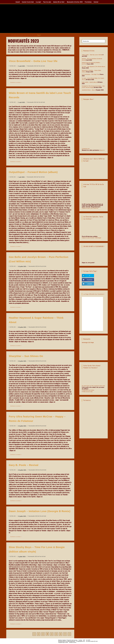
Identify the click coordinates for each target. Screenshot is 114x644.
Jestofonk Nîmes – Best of (88, 88)
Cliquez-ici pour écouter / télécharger (91, 236)
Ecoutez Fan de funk (28, 2)
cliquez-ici (102, 148)
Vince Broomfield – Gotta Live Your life (33, 61)
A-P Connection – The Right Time (90, 74)
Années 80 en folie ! (59, 2)
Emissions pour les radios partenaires (67, 641)
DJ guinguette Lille (81, 641)
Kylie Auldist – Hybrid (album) (89, 82)
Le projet (38, 2)
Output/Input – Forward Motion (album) (33, 172)
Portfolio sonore (73, 642)
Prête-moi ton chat (88, 392)
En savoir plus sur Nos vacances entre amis (93, 386)
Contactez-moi (94, 140)
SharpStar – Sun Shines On (26, 356)
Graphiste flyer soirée (63, 642)
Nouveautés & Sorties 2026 (75, 2)
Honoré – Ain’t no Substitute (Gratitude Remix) (93, 58)
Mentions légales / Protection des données (68, 640)
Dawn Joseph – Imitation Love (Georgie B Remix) (40, 511)
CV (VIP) (88, 640)
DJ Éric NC (13, 66)
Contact (96, 2)
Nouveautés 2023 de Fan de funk (25, 35)
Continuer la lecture (17, 82)
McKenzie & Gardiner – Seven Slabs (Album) (93, 70)
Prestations (88, 2)
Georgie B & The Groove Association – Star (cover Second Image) (92, 85)
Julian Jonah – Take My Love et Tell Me (91, 55)
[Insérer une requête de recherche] (94, 41)
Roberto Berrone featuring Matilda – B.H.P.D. (93, 62)
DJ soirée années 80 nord (92, 641)
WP (84, 640)
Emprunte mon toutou (88, 390)
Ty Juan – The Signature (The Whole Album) (93, 66)
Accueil (18, 2)
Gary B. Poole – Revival (24, 465)
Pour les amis (47, 2)
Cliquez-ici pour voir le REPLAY (90, 206)
